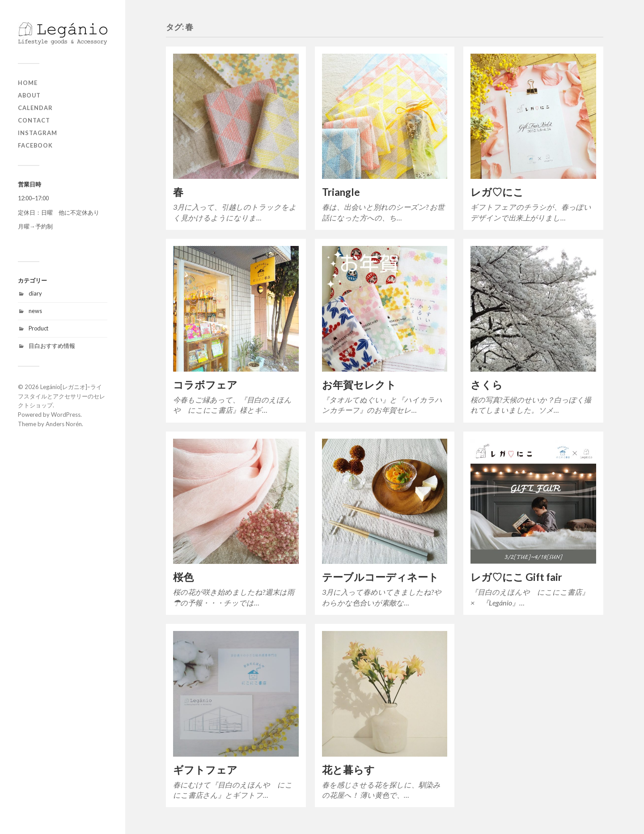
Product (38, 328)
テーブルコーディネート (380, 577)
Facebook (35, 145)
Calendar (35, 108)
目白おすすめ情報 (52, 346)
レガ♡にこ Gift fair (516, 577)
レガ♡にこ (497, 192)
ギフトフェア (205, 770)
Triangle (341, 192)
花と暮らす (348, 770)
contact (34, 120)
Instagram (38, 133)
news (35, 311)
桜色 (183, 577)
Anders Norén (64, 424)
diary (35, 293)
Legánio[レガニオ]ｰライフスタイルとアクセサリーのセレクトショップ (61, 396)
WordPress (66, 415)
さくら (487, 385)
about (29, 95)
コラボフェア (205, 385)
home (28, 83)
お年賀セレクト (359, 385)
